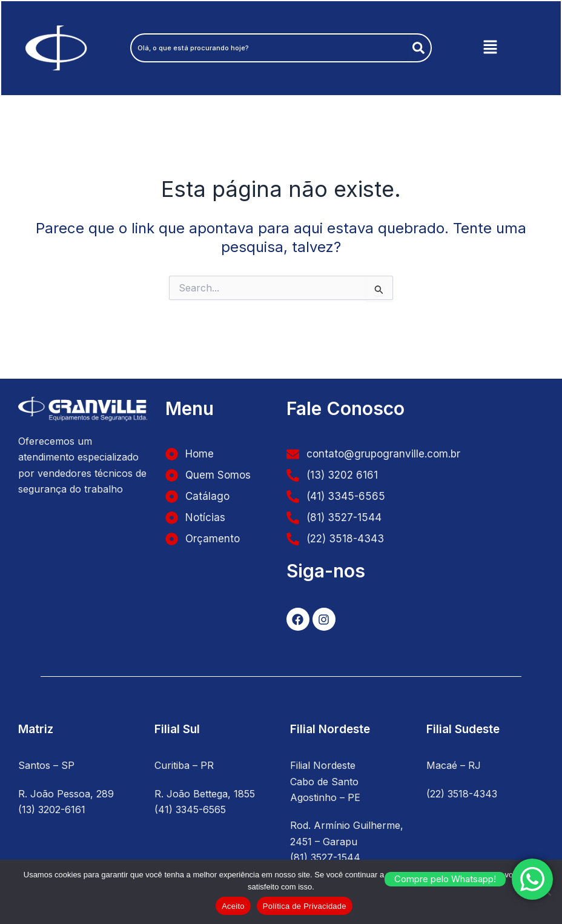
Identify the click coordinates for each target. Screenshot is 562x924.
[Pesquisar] (421, 48)
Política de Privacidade (305, 906)
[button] (490, 49)
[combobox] (268, 48)
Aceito (233, 906)
